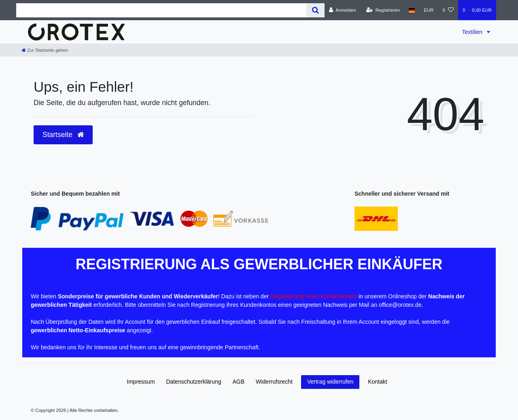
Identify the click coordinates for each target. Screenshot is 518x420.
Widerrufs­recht (274, 382)
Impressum (141, 382)
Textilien (473, 32)
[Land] (412, 10)
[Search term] (161, 10)
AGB (239, 382)
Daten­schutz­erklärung (193, 382)
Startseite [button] (63, 135)
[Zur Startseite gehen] (45, 50)
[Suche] (315, 10)
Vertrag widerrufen (330, 382)
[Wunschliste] (448, 10)
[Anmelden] (343, 10)
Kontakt (377, 382)
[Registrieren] (383, 10)
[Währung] (429, 10)
